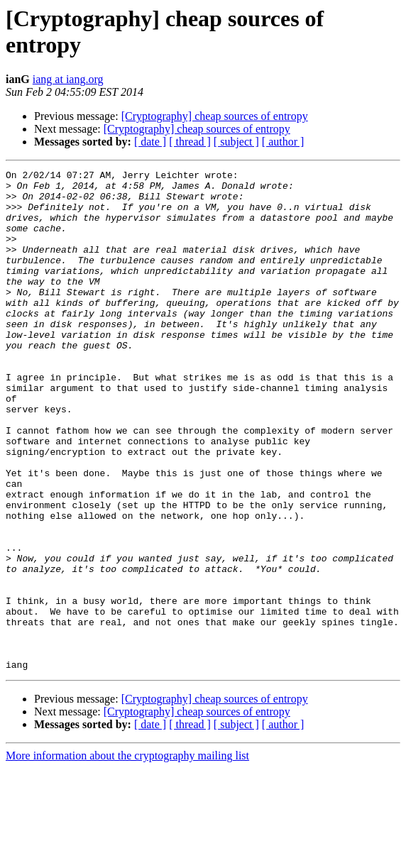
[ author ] (283, 142)
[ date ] (150, 142)
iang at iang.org (68, 79)
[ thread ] (190, 142)
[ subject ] (236, 142)
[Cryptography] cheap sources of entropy (215, 116)
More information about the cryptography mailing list (127, 856)
